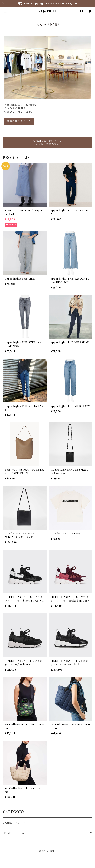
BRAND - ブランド (14, 823)
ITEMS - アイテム (13, 833)
